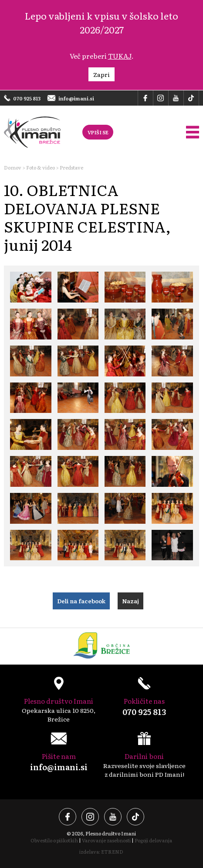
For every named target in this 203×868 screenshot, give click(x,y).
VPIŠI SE (98, 132)
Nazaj (130, 601)
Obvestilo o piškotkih (54, 840)
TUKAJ (120, 56)
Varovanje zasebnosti (106, 840)
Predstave (71, 167)
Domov (13, 167)
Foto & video (41, 167)
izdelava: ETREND (101, 851)
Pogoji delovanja (153, 840)
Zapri (101, 74)
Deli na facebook (81, 601)
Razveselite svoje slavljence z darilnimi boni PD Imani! (144, 755)
